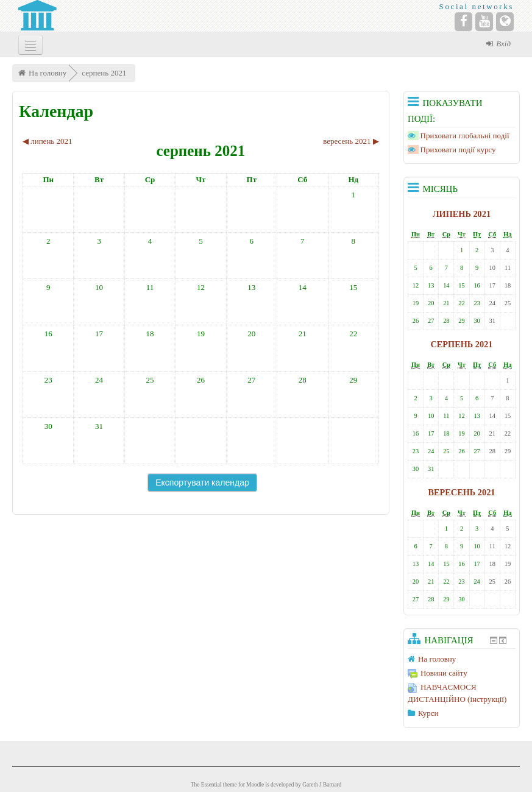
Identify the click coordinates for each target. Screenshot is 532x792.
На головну (48, 73)
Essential (211, 785)
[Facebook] (463, 22)
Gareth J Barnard (322, 785)
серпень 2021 (104, 73)
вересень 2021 (462, 492)
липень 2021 (462, 214)
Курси (428, 713)
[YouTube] (484, 22)
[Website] (505, 22)
